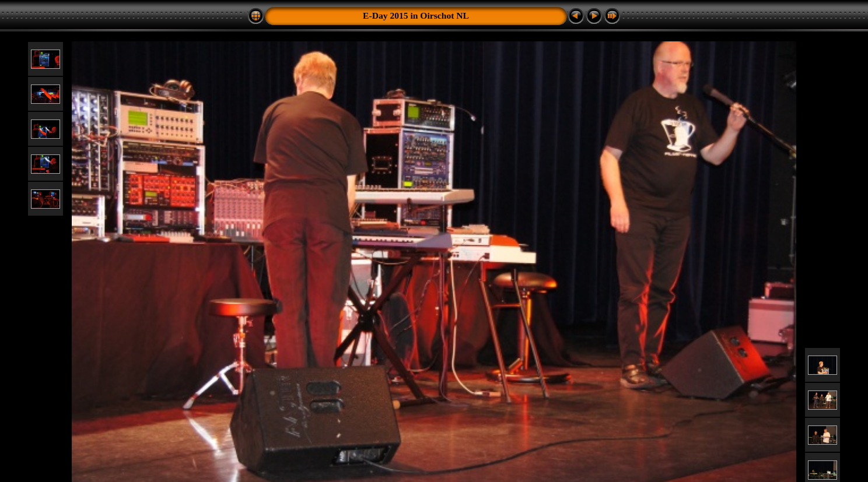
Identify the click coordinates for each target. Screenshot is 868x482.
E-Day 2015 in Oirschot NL (416, 15)
